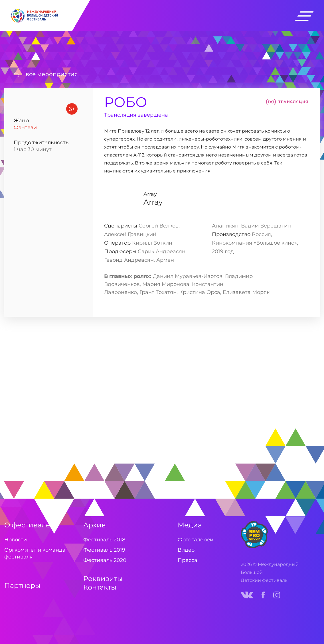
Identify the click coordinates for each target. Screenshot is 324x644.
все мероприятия (52, 74)
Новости (16, 540)
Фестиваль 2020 (105, 560)
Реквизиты (103, 579)
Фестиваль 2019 (104, 550)
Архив (95, 525)
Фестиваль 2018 (104, 540)
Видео (186, 550)
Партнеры (22, 585)
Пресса (188, 560)
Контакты (100, 587)
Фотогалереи (196, 540)
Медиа (190, 525)
